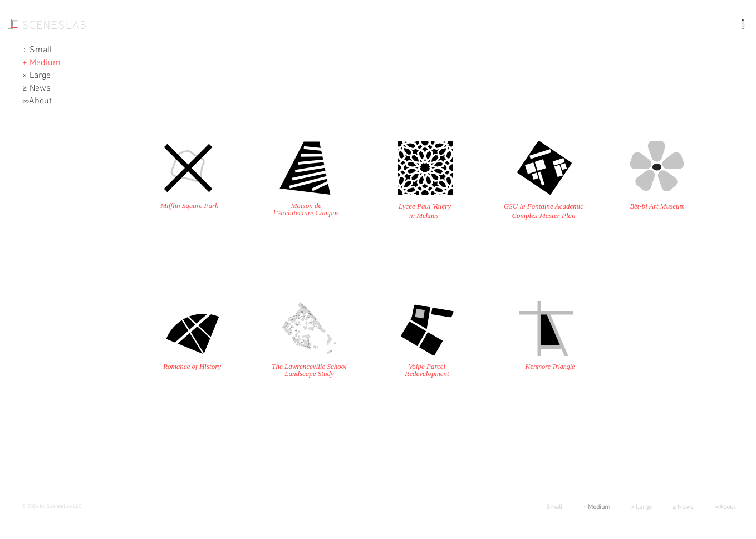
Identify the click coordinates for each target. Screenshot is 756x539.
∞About (37, 101)
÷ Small (37, 50)
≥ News (36, 88)
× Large (36, 76)
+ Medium (41, 63)
